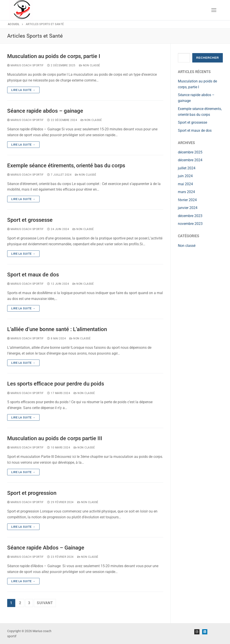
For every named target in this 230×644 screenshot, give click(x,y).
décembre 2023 (190, 216)
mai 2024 (185, 184)
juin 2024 (185, 176)
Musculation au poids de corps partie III (55, 438)
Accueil (14, 24)
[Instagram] (197, 632)
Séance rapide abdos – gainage (45, 111)
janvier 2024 (188, 208)
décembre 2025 (190, 152)
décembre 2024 (190, 160)
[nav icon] (214, 10)
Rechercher (207, 58)
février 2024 (187, 200)
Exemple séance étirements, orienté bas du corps (66, 166)
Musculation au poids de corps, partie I (54, 56)
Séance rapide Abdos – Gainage (46, 548)
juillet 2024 (187, 168)
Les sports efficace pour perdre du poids (56, 384)
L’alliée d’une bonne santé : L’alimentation (57, 329)
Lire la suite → (23, 90)
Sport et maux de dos (33, 275)
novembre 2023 (190, 224)
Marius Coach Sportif (25, 65)
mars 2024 (186, 192)
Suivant (45, 603)
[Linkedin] (205, 632)
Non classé (90, 65)
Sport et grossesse (30, 220)
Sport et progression (32, 493)
